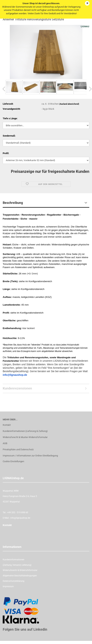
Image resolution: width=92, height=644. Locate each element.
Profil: (6, 153)
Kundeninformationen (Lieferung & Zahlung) (25, 431)
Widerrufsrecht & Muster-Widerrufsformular (25, 437)
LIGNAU (85, 26)
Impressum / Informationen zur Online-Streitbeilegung (30, 456)
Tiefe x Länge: (10, 118)
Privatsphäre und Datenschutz (18, 449)
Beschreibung (13, 203)
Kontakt (7, 425)
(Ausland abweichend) (69, 104)
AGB (5, 443)
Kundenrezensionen (17, 388)
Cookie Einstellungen (13, 461)
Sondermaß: (9, 136)
